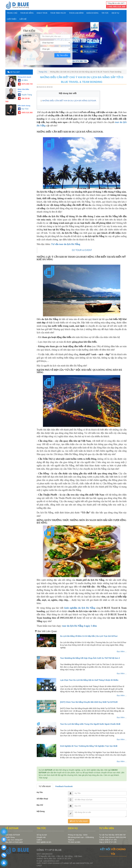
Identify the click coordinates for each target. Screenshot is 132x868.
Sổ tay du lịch (42, 835)
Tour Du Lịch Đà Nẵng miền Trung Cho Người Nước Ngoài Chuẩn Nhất (90, 724)
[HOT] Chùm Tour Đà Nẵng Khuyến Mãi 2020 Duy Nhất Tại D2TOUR (89, 702)
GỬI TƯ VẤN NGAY (79, 821)
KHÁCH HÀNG (93, 13)
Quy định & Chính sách (14, 842)
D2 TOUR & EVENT (82, 250)
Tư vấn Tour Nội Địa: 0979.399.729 (112, 835)
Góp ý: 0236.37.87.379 (108, 842)
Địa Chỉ (40, 805)
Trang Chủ (12, 13)
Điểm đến (27, 36)
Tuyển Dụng (10, 837)
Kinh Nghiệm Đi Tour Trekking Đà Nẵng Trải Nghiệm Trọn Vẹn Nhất (89, 746)
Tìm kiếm (62, 55)
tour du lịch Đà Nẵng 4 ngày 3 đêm (79, 626)
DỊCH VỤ (115, 13)
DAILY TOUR (42, 13)
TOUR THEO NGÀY (58, 13)
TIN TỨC (105, 13)
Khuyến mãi (41, 837)
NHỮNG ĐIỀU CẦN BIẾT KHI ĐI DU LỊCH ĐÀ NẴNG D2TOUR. (69, 101)
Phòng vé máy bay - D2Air (78, 835)
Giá (24, 48)
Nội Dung (41, 811)
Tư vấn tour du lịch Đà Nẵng (66, 244)
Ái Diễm (23, 80)
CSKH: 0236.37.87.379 (108, 840)
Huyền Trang (25, 95)
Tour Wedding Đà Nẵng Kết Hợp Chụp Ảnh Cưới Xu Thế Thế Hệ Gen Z (90, 658)
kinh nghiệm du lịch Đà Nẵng (80, 608)
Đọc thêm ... (122, 651)
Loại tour (27, 42)
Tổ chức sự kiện (74, 842)
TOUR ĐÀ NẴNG (27, 13)
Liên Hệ (23, 19)
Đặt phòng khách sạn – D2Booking (81, 837)
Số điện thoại (42, 799)
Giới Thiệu (12, 19)
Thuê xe (71, 840)
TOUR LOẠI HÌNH (76, 13)
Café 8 (39, 840)
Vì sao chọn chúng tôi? (14, 840)
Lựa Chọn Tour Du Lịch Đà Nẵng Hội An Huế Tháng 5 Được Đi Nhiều (89, 680)
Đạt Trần (23, 109)
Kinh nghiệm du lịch (44, 842)
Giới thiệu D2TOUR (13, 835)
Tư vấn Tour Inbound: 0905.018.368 (113, 837)
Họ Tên (40, 792)
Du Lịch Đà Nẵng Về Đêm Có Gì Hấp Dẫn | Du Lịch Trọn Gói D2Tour (89, 636)
